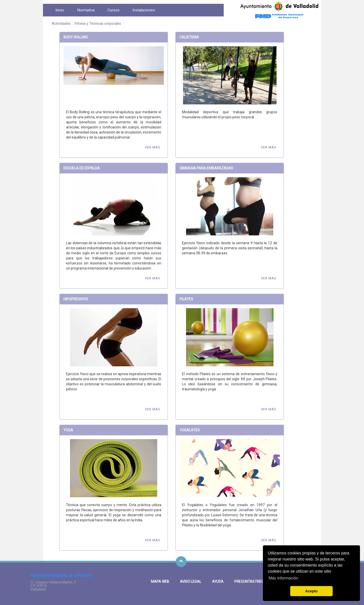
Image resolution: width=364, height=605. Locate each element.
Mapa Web (160, 581)
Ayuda (218, 581)
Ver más (152, 147)
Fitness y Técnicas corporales (98, 24)
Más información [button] (283, 578)
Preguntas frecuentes (256, 581)
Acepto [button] (312, 591)
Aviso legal (191, 581)
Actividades (61, 24)
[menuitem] (60, 10)
